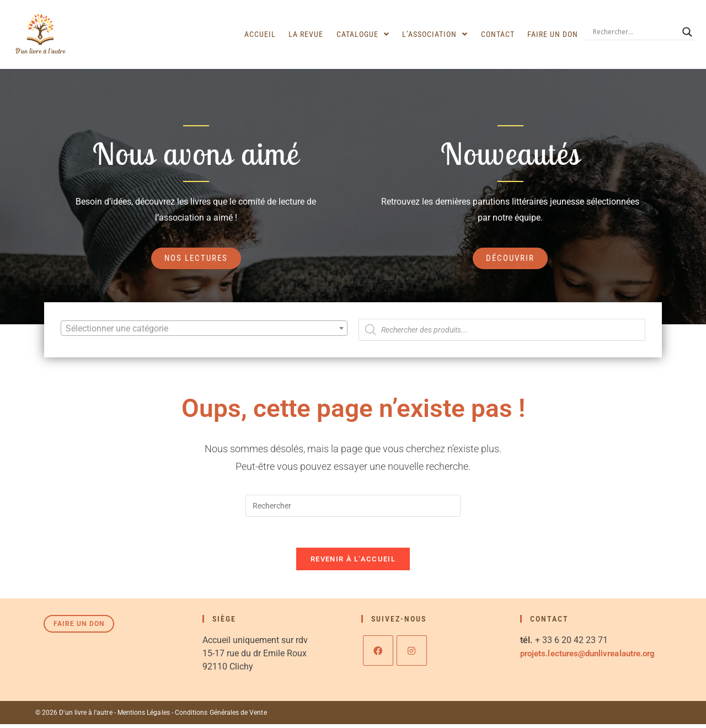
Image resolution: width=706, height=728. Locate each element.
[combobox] (204, 329)
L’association (440, 34)
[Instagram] (412, 654)
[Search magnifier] (687, 33)
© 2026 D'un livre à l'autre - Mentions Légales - (104, 716)
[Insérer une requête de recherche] (353, 507)
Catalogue (370, 34)
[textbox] (204, 329)
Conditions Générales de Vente (219, 716)
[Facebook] (378, 654)
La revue (315, 34)
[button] (370, 34)
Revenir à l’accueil (353, 563)
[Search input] (635, 33)
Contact (501, 34)
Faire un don (554, 34)
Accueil (271, 34)
